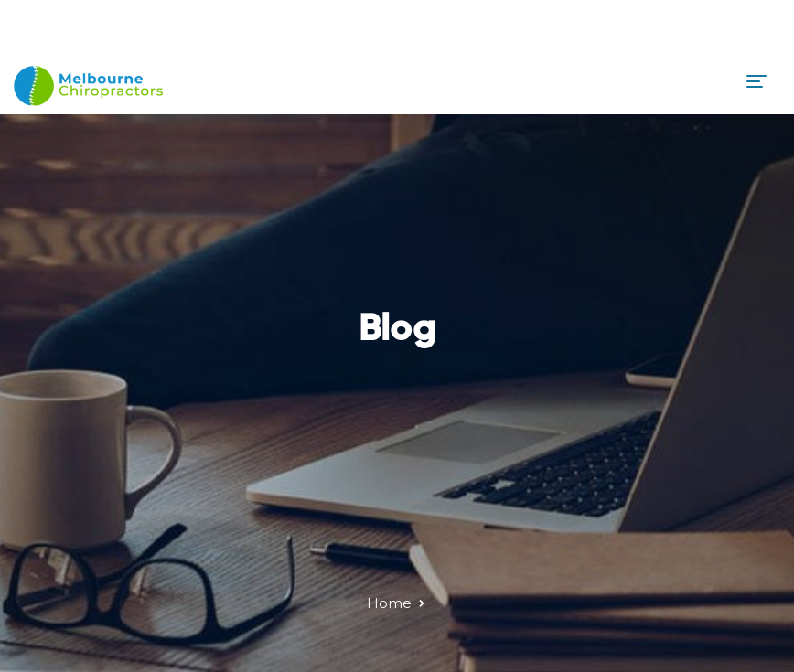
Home (389, 603)
